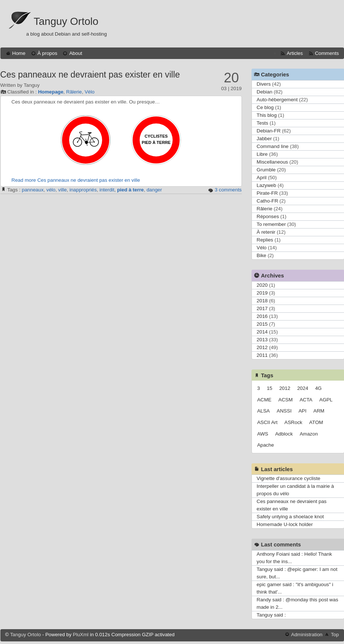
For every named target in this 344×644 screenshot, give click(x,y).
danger (154, 190)
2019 (262, 293)
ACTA (306, 400)
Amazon (309, 434)
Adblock (284, 434)
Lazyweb (267, 185)
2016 (262, 316)
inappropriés (83, 190)
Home (19, 53)
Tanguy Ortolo (66, 21)
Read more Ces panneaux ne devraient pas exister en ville (76, 180)
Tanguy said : (271, 615)
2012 (262, 347)
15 (270, 388)
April (262, 178)
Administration (307, 635)
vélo (51, 190)
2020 (262, 285)
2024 (303, 388)
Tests (262, 123)
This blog (267, 115)
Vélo (90, 92)
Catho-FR (267, 201)
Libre (262, 154)
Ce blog (265, 107)
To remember (271, 224)
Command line (273, 146)
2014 (262, 332)
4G (318, 388)
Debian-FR (269, 131)
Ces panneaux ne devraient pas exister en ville (90, 75)
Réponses (268, 216)
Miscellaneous (272, 162)
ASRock (293, 422)
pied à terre (130, 190)
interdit (107, 190)
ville (63, 190)
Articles (295, 53)
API (302, 411)
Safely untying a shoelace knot (290, 517)
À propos (47, 53)
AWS (263, 434)
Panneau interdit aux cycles (86, 140)
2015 (262, 324)
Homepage (51, 92)
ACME (264, 400)
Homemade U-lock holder (285, 524)
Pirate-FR (267, 193)
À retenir (266, 232)
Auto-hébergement (277, 100)
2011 (262, 355)
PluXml (81, 635)
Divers (264, 84)
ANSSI (284, 411)
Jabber (264, 139)
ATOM (316, 422)
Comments (327, 53)
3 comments (228, 190)
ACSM (285, 400)
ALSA (263, 411)
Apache (265, 445)
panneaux (33, 190)
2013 (262, 340)
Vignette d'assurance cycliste (288, 478)
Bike (262, 255)
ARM (319, 411)
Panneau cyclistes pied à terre (156, 140)
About (76, 53)
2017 (262, 308)
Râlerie (74, 92)
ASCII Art (267, 422)
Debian (265, 92)
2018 (262, 301)
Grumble (266, 170)
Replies (265, 240)
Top (335, 635)
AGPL (326, 400)
